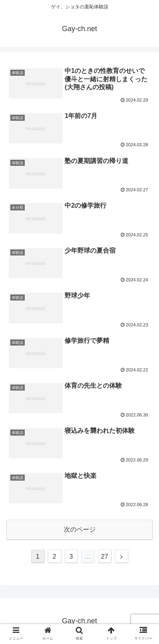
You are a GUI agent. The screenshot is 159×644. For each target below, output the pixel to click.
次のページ (80, 529)
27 (105, 557)
